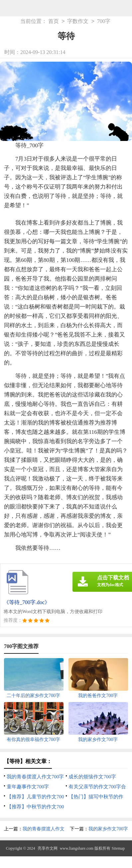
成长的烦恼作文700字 (92, 777)
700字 (104, 21)
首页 (54, 21)
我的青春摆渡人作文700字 (35, 777)
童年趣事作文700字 (28, 787)
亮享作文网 (48, 848)
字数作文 (78, 21)
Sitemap (118, 848)
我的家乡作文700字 (108, 829)
